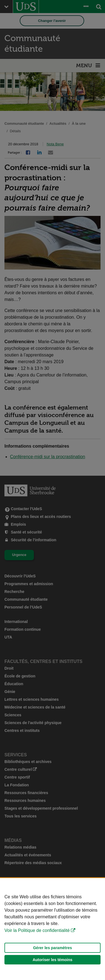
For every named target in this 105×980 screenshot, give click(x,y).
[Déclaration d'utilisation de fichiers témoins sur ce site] (52, 929)
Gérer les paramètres (52, 948)
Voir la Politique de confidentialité (37, 930)
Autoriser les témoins (52, 960)
